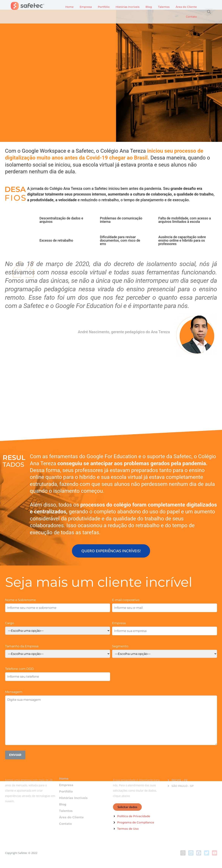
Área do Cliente (186, 7)
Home (69, 7)
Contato (191, 17)
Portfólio (104, 7)
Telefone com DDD (19, 669)
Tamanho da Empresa (22, 646)
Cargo (10, 623)
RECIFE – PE (180, 780)
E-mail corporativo (126, 600)
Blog (149, 7)
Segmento (120, 646)
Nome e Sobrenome (21, 600)
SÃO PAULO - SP (183, 786)
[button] (209, 12)
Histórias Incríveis (128, 7)
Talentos (164, 7)
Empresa (86, 7)
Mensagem (14, 692)
